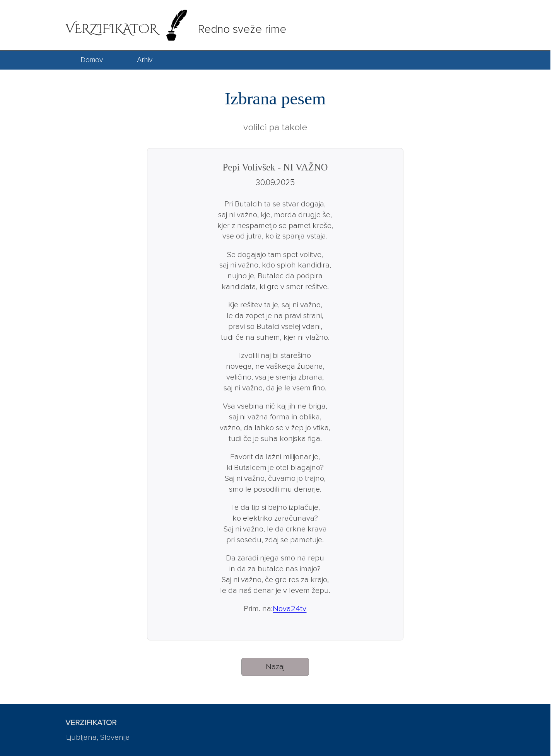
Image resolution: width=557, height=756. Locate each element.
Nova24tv (290, 609)
